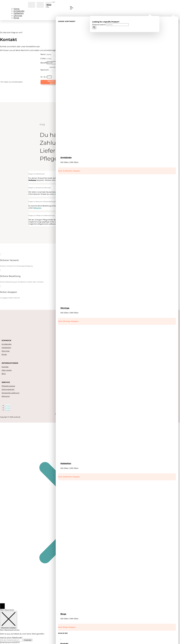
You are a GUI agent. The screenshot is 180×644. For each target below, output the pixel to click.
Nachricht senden (53, 82)
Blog (4, 374)
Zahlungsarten (8, 389)
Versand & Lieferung (10, 393)
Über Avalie (7, 370)
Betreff (43, 63)
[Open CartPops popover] (2, 606)
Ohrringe (18, 16)
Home (16, 9)
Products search (99, 25)
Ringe (16, 18)
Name (43, 54)
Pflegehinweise (8, 386)
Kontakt (5, 367)
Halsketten (19, 13)
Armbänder (19, 11)
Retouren (6, 396)
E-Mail (43, 59)
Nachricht (45, 70)
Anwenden (28, 640)
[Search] (94, 28)
